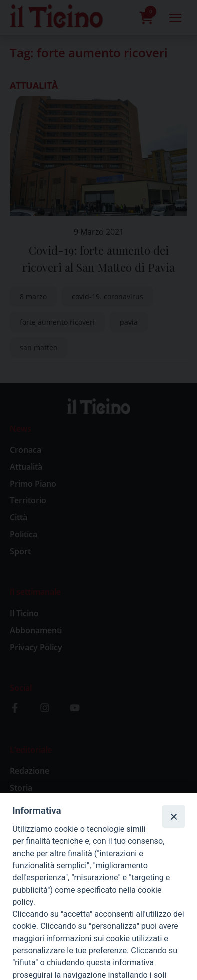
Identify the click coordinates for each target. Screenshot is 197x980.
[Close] (173, 816)
